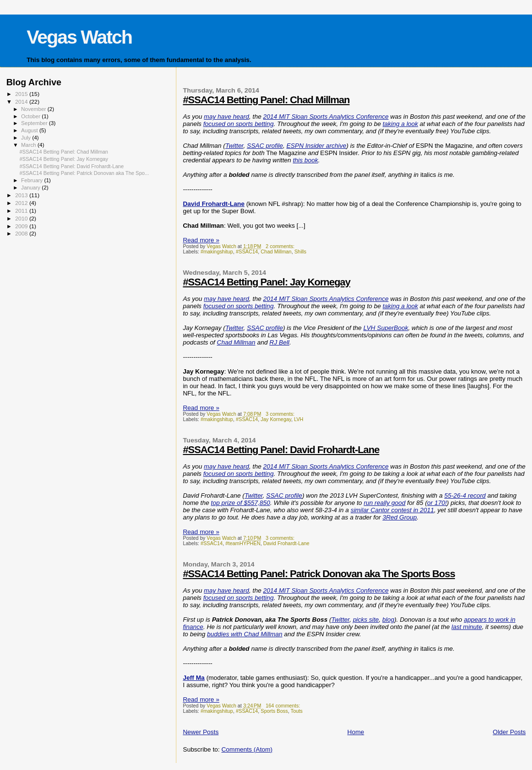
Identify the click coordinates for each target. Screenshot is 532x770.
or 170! (437, 503)
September (35, 123)
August (31, 130)
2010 (22, 218)
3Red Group (399, 517)
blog (388, 620)
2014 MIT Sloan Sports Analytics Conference (326, 117)
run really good (385, 503)
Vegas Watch (79, 37)
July (27, 138)
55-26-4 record (465, 495)
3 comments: (281, 414)
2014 (22, 102)
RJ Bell (279, 342)
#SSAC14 (247, 252)
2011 (22, 211)
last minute (467, 627)
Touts (297, 711)
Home (356, 732)
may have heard (227, 117)
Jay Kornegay (276, 419)
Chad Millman (276, 252)
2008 (22, 233)
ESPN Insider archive (316, 146)
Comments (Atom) (247, 749)
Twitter (234, 146)
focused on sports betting (238, 124)
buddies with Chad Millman (244, 634)
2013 (22, 195)
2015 (22, 94)
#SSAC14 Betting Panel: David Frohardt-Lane (281, 449)
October (32, 116)
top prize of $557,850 (240, 503)
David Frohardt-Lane (213, 204)
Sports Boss (274, 711)
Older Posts (509, 732)
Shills (300, 252)
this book (305, 160)
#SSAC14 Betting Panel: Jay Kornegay (266, 282)
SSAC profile (265, 146)
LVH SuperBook (386, 328)
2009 (22, 226)
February (33, 180)
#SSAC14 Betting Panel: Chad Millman (266, 100)
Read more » (201, 240)
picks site (366, 620)
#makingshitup (217, 252)
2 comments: (281, 246)
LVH (299, 419)
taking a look (400, 124)
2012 (22, 203)
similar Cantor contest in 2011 (392, 510)
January (32, 188)
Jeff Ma (194, 678)
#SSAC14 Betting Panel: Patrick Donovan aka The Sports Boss (319, 574)
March (30, 145)
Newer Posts (201, 732)
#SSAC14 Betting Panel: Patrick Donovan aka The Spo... (84, 173)
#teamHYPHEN (243, 543)
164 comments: (283, 706)
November (34, 109)
